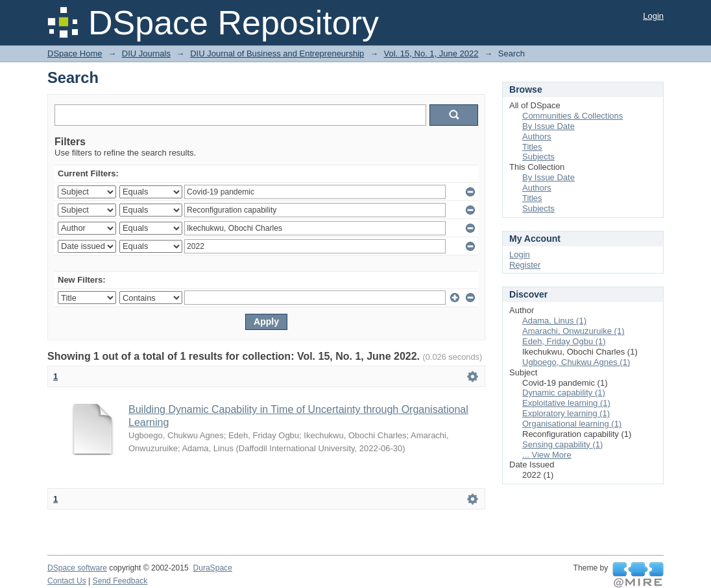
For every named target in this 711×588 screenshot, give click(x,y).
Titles (532, 147)
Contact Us (67, 581)
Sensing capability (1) (562, 444)
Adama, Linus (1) (554, 321)
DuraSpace (212, 568)
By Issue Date (548, 126)
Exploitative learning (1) (566, 403)
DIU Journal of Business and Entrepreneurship (277, 53)
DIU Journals (146, 53)
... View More (547, 455)
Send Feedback (120, 581)
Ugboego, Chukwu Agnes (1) (576, 362)
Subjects (538, 157)
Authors (537, 136)
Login (653, 16)
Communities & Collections (572, 116)
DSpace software (77, 568)
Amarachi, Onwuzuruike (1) (573, 331)
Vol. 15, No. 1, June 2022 (431, 53)
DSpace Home (75, 53)
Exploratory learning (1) (566, 413)
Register (525, 265)
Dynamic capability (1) (564, 393)
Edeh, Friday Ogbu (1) (564, 341)
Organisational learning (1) (572, 424)
